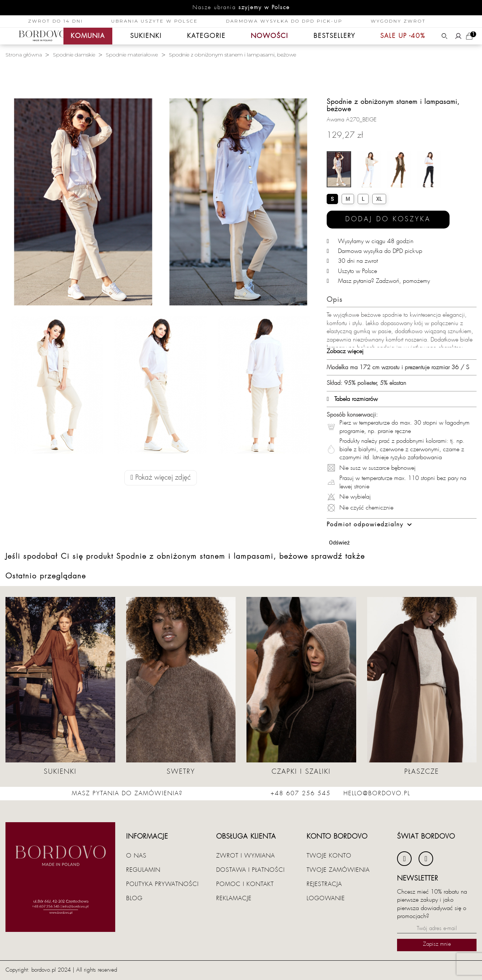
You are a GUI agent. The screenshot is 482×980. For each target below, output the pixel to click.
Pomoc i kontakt (245, 884)
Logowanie (326, 898)
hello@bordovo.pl (377, 793)
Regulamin (143, 870)
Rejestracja (324, 884)
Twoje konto (329, 856)
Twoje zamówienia (338, 870)
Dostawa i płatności (250, 870)
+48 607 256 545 (301, 793)
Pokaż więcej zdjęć (161, 478)
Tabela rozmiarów (352, 399)
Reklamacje (234, 898)
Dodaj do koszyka (388, 219)
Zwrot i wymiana (246, 856)
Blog (134, 898)
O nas (136, 856)
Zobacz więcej (345, 351)
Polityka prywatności (162, 884)
